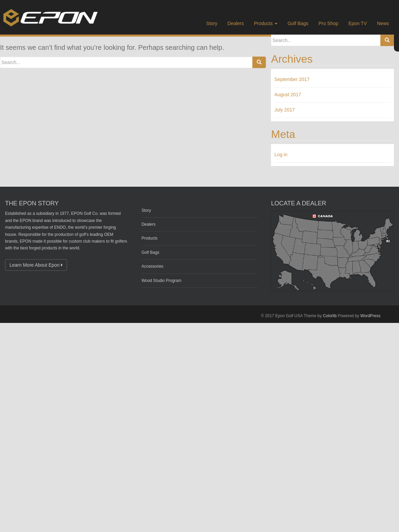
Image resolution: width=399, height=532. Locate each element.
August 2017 (288, 95)
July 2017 (285, 110)
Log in (281, 155)
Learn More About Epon (36, 265)
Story (212, 23)
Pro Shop (328, 23)
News (383, 23)
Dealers (236, 23)
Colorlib (330, 316)
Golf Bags (298, 23)
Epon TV (358, 23)
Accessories (153, 266)
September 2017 (292, 79)
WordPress (370, 316)
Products (266, 23)
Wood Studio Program (162, 281)
